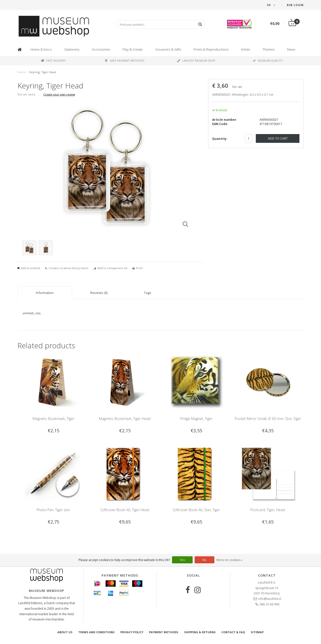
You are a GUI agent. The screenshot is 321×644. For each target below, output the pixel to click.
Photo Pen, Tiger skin (53, 510)
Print (139, 268)
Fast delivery (53, 61)
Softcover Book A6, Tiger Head (125, 510)
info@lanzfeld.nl (270, 599)
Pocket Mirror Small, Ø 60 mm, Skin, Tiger (268, 419)
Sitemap (257, 632)
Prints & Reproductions (211, 49)
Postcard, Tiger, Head (268, 510)
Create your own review (59, 94)
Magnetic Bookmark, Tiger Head (125, 419)
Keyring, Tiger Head (43, 72)
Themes (269, 49)
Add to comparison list (112, 268)
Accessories (101, 49)
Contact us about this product (68, 268)
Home (22, 72)
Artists (246, 49)
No (205, 560)
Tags (148, 293)
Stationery (72, 49)
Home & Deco (41, 49)
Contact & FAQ (233, 632)
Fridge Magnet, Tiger (196, 419)
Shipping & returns (200, 632)
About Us (65, 632)
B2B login (295, 5)
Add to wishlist (30, 268)
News (291, 49)
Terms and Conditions (96, 632)
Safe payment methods (125, 61)
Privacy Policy (132, 632)
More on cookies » (229, 560)
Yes (182, 560)
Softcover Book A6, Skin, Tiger (196, 510)
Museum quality (268, 61)
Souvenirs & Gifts (168, 49)
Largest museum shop (196, 61)
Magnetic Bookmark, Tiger (53, 419)
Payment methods (164, 632)
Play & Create (133, 49)
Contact (267, 575)
